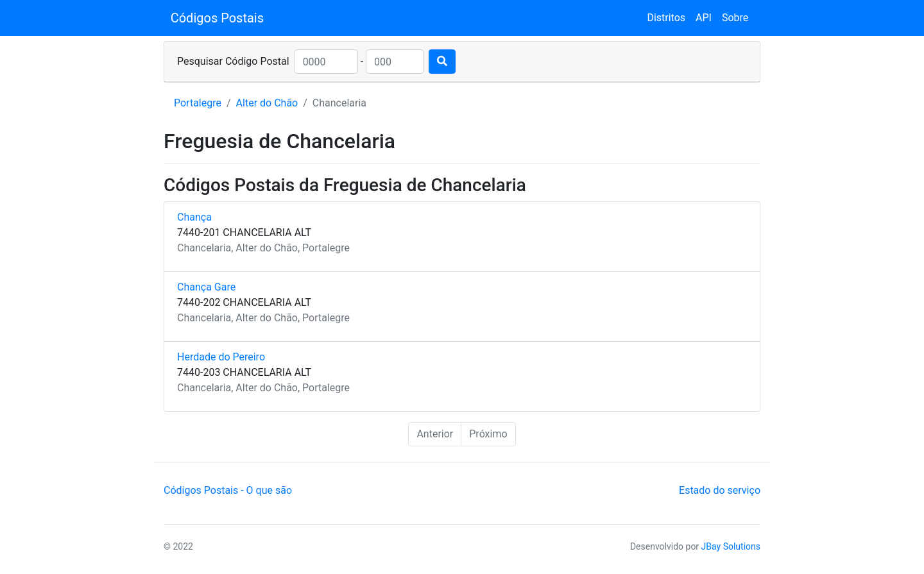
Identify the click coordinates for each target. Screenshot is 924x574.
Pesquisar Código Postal (233, 61)
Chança (194, 217)
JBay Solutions (731, 546)
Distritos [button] (666, 18)
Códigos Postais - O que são (228, 490)
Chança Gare (206, 287)
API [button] (704, 18)
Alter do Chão (267, 103)
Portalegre (198, 103)
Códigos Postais (217, 18)
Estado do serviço (720, 490)
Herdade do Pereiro (221, 357)
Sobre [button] (735, 18)
